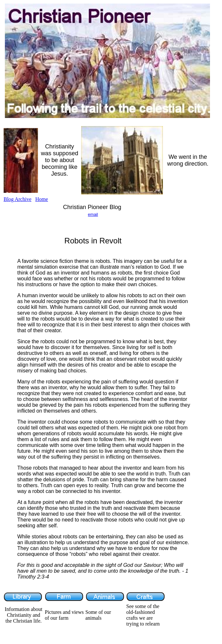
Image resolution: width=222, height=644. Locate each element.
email (93, 214)
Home (42, 199)
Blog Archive (18, 199)
